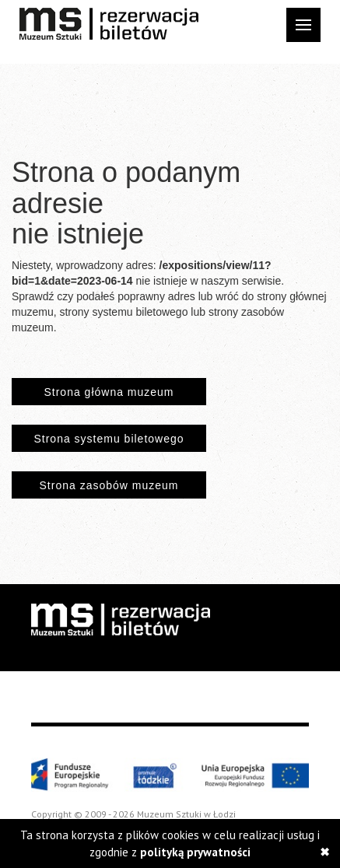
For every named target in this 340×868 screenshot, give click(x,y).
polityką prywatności (195, 852)
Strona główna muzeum (109, 392)
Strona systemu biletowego (109, 439)
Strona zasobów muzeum (109, 485)
